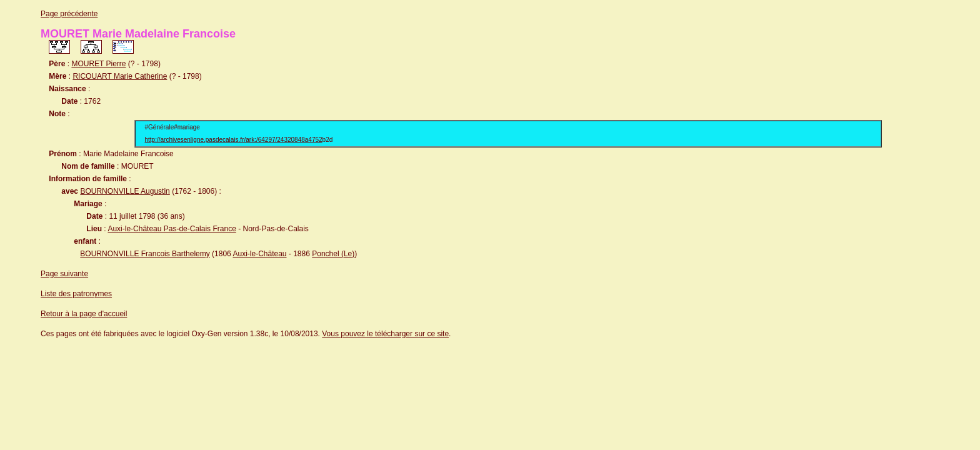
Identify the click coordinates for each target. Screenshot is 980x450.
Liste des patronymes (76, 294)
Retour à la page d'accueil (84, 314)
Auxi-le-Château (259, 254)
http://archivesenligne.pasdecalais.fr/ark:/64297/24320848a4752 (234, 140)
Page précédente (69, 14)
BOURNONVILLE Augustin (125, 191)
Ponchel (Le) (333, 254)
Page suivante (64, 274)
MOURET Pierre (98, 64)
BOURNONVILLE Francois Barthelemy (145, 254)
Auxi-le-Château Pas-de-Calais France (172, 229)
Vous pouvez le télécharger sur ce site (385, 334)
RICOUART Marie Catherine (120, 76)
